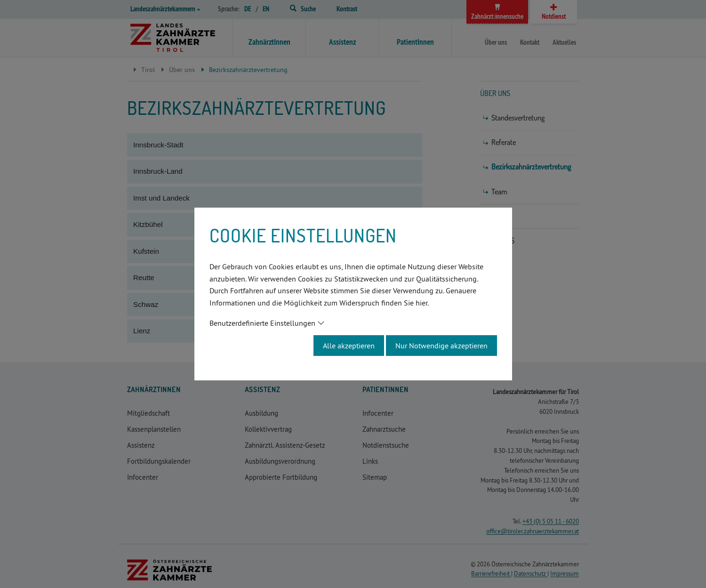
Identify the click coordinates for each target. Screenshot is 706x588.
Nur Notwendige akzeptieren (441, 346)
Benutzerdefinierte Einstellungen (262, 323)
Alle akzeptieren (349, 346)
